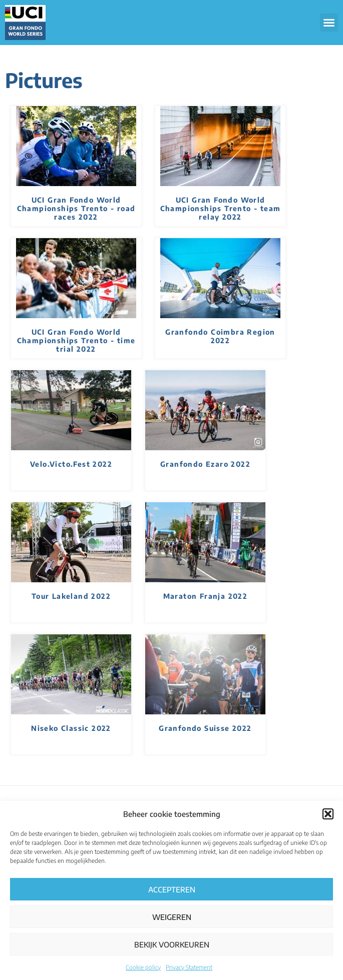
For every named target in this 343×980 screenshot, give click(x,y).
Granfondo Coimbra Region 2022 (220, 336)
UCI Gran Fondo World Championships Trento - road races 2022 (76, 208)
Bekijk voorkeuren (172, 944)
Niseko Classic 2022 (71, 728)
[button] (328, 814)
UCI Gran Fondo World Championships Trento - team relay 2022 (221, 208)
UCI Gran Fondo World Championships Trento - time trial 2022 (76, 340)
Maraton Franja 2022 (206, 596)
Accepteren (172, 889)
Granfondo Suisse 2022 (205, 728)
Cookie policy (143, 967)
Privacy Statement (189, 967)
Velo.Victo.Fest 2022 (71, 464)
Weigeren (172, 917)
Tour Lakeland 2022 (71, 596)
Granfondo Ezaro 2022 (205, 464)
